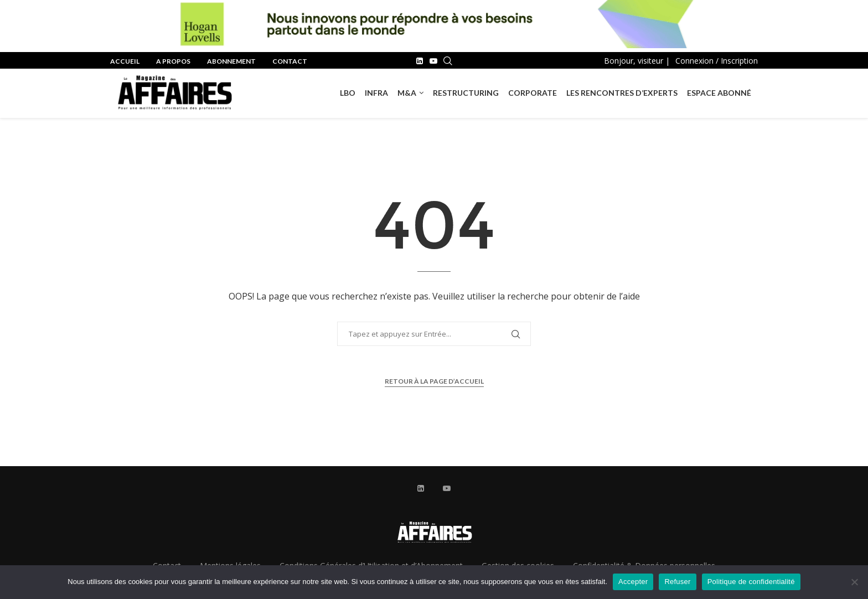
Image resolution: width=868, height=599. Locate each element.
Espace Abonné (719, 93)
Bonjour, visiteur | (637, 61)
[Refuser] (854, 582)
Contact (290, 61)
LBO (348, 93)
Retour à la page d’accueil (434, 381)
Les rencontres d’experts (622, 93)
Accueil (125, 61)
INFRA (376, 93)
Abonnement (231, 61)
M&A (407, 93)
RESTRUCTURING (466, 93)
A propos (173, 61)
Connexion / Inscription (717, 61)
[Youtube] (433, 61)
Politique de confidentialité (751, 582)
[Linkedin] (420, 61)
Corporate (533, 93)
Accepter (633, 582)
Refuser (677, 582)
